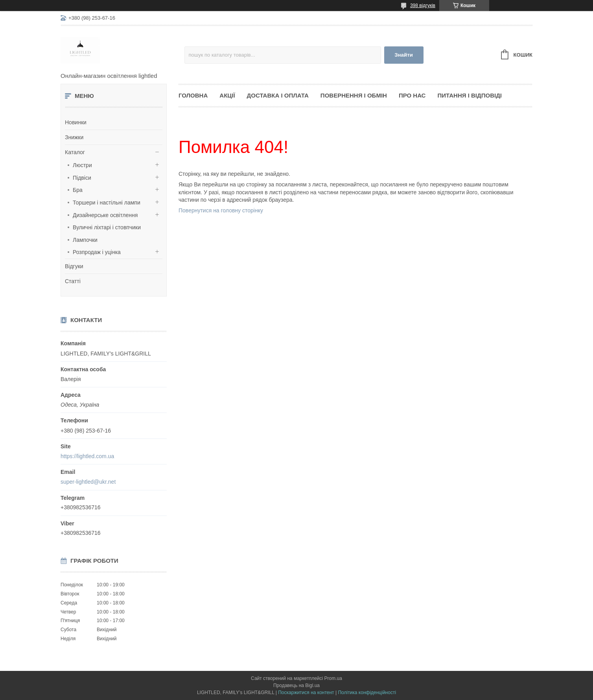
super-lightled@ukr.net (88, 482)
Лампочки (85, 240)
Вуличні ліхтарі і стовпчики (107, 227)
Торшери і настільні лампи (107, 203)
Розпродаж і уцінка (97, 252)
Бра (78, 190)
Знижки (74, 137)
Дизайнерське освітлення (105, 215)
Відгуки (74, 266)
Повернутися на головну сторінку (221, 210)
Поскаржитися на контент (306, 693)
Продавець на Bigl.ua (296, 685)
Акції (227, 95)
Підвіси (82, 178)
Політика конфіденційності (367, 693)
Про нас (412, 95)
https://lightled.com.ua (87, 456)
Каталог (75, 152)
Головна (193, 95)
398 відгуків (423, 6)
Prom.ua (333, 678)
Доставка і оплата (278, 95)
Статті (73, 281)
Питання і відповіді (470, 95)
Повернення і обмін (354, 95)
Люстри (82, 165)
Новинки (76, 122)
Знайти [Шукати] (404, 55)
